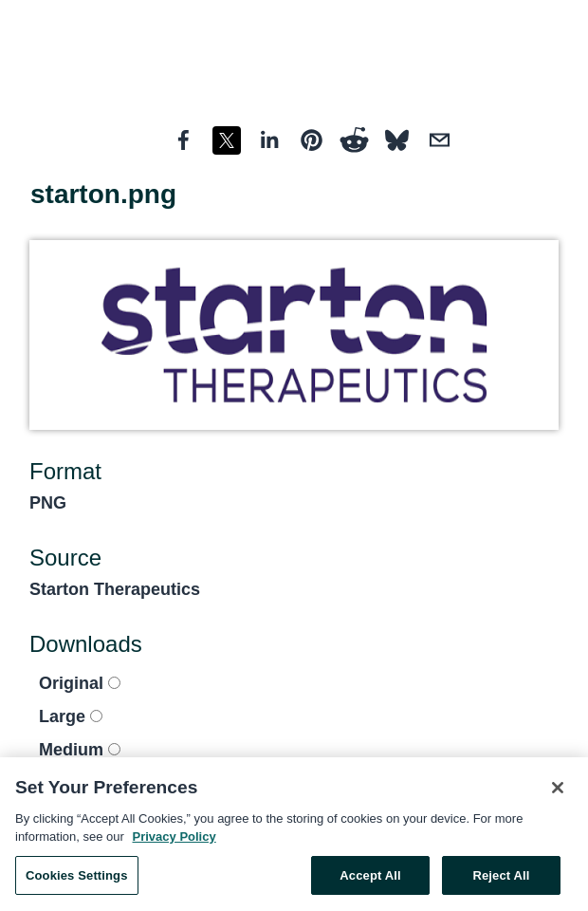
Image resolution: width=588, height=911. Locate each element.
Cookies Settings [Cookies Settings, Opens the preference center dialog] (77, 880)
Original (80, 683)
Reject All (501, 880)
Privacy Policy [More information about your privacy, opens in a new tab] (175, 841)
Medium (80, 750)
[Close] (558, 792)
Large (71, 716)
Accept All (370, 880)
